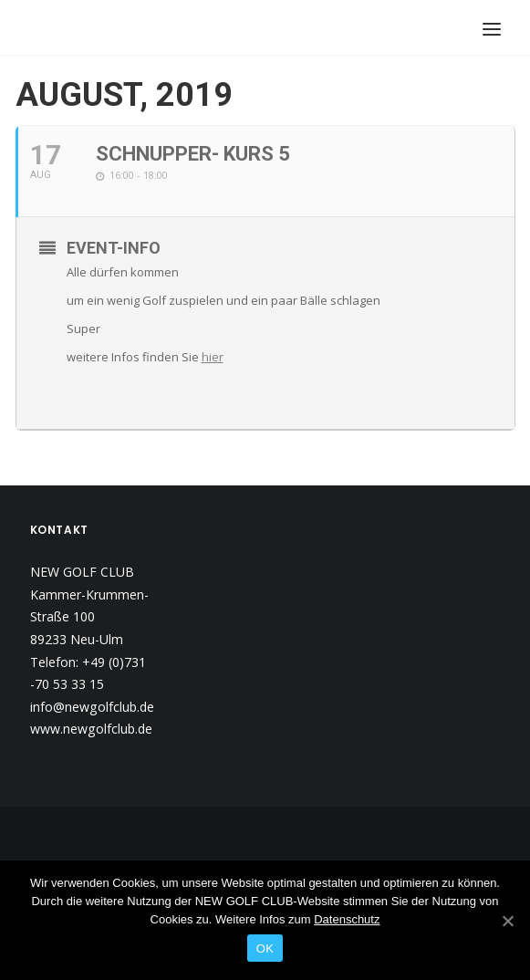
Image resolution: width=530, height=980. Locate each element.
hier (213, 357)
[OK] (507, 921)
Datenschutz (347, 919)
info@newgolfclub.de (92, 707)
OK (265, 949)
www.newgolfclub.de (91, 729)
